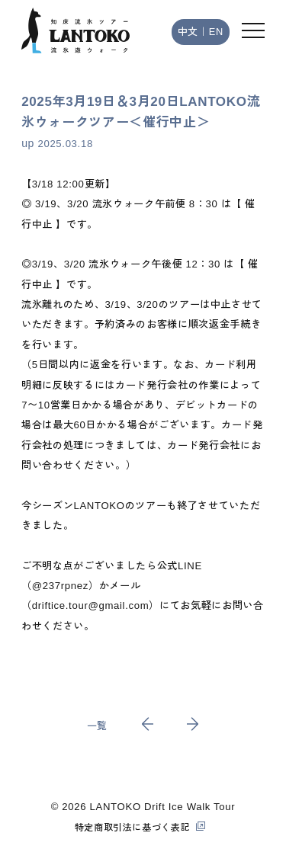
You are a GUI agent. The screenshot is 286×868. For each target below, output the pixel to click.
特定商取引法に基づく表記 (133, 828)
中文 (188, 32)
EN (216, 32)
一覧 (97, 726)
